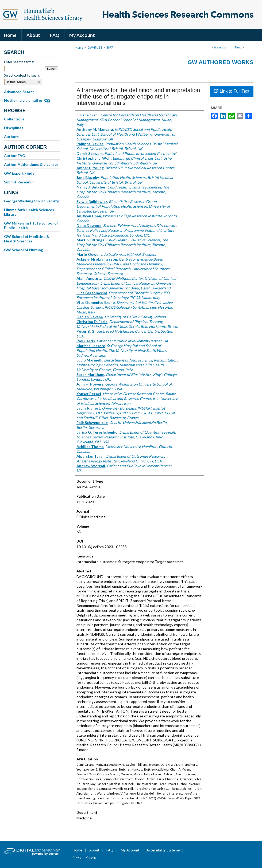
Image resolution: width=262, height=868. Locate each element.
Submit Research (19, 182)
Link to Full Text (232, 91)
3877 (110, 47)
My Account (130, 850)
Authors (11, 137)
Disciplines (14, 128)
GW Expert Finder (20, 173)
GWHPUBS (95, 47)
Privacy (77, 857)
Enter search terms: (19, 62)
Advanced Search (19, 92)
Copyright (92, 857)
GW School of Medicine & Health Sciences (27, 239)
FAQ (110, 850)
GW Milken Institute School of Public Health (31, 225)
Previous (220, 47)
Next (238, 47)
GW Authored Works (220, 62)
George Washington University (31, 201)
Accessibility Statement (165, 850)
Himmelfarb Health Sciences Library (29, 212)
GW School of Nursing (24, 250)
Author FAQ (15, 156)
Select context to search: (23, 75)
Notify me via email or (27, 100)
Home (79, 47)
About (94, 850)
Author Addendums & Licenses (31, 164)
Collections (14, 119)
